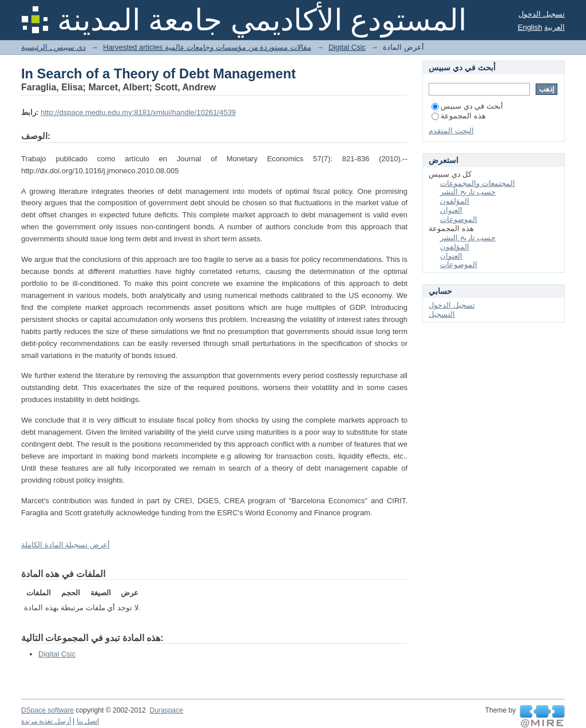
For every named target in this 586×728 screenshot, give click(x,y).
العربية (555, 27)
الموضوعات (459, 219)
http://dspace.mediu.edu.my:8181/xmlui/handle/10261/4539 (138, 112)
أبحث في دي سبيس (467, 106)
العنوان (451, 210)
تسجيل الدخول (542, 14)
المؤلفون (455, 201)
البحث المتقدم (451, 131)
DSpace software (47, 710)
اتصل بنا (88, 721)
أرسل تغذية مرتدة (46, 721)
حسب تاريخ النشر (468, 192)
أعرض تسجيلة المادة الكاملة (66, 545)
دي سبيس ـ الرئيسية (54, 47)
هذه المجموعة (459, 116)
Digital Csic (347, 47)
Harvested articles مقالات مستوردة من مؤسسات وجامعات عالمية (207, 47)
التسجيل (442, 314)
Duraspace (166, 710)
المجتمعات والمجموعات (478, 183)
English (530, 27)
